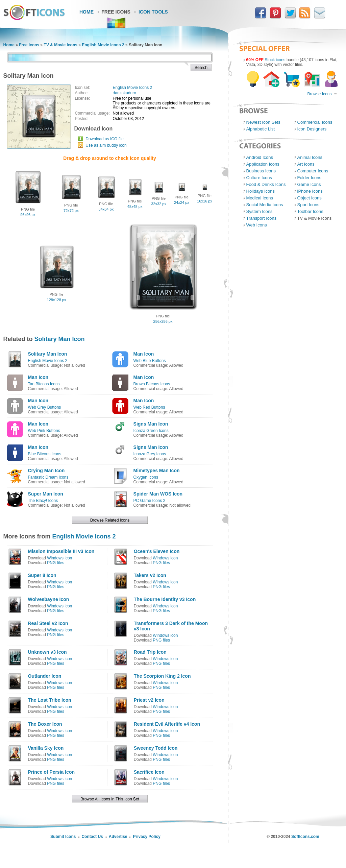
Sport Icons (308, 205)
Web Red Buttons (149, 407)
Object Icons (310, 198)
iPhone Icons (310, 191)
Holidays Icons (261, 191)
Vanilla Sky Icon (46, 748)
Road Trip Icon (150, 652)
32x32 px (159, 204)
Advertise (118, 837)
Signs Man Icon (151, 424)
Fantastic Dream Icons (48, 477)
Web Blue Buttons (150, 361)
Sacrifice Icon (149, 772)
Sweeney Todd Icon (156, 748)
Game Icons (309, 184)
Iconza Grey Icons (150, 454)
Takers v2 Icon (150, 575)
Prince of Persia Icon (52, 772)
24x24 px (182, 202)
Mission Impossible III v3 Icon (61, 551)
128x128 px (57, 300)
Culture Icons (259, 178)
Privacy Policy (147, 837)
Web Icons (257, 225)
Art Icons (306, 164)
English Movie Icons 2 (103, 45)
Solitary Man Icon (60, 339)
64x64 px (106, 209)
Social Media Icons (265, 205)
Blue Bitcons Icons (45, 454)
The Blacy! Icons (43, 501)
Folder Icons (310, 178)
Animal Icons (310, 157)
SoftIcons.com (305, 837)
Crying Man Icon (46, 471)
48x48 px (135, 207)
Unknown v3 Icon (47, 652)
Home (86, 12)
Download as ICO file (105, 139)
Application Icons (263, 164)
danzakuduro (125, 93)
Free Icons (116, 12)
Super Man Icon (46, 494)
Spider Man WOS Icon (158, 494)
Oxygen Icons (146, 477)
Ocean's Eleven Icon (157, 551)
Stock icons (275, 60)
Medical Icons (260, 198)
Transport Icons (262, 218)
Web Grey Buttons (45, 407)
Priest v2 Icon (149, 700)
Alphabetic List (261, 129)
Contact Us (92, 837)
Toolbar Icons (310, 211)
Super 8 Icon (42, 575)
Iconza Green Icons (151, 431)
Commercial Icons (315, 122)
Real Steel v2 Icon (48, 623)
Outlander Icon (45, 676)
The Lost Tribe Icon (50, 700)
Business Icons (261, 171)
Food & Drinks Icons (266, 184)
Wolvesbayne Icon (49, 599)
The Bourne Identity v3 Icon (165, 599)
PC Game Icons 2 (150, 501)
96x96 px (28, 215)
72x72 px (71, 211)
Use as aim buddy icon (106, 145)
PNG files (56, 563)
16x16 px (205, 201)
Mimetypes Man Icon (157, 471)
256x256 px (163, 321)
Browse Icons (319, 94)
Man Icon (144, 354)
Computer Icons (313, 171)
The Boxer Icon (45, 724)
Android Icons (260, 157)
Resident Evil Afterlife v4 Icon (167, 724)
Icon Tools (153, 12)
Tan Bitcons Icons (44, 384)
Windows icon (59, 558)
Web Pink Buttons (44, 431)
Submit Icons (63, 837)
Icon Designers (312, 129)
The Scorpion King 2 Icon (162, 676)
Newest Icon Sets (263, 122)
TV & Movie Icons (61, 45)
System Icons (259, 211)
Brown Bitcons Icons (152, 384)
